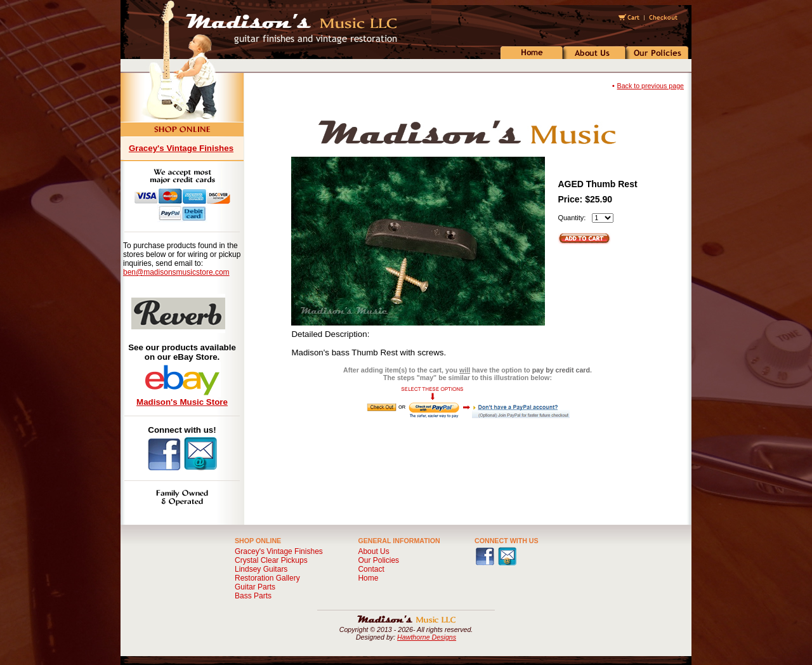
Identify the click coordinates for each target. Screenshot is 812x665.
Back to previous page (651, 86)
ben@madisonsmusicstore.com (176, 272)
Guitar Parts (255, 587)
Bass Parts (253, 596)
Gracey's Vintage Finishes (181, 148)
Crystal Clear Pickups (271, 560)
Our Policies (378, 560)
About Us (373, 551)
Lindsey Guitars (261, 569)
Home (368, 578)
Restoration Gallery (267, 578)
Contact (371, 569)
